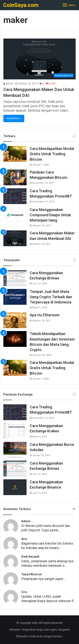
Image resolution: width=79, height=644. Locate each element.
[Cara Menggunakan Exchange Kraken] (15, 431)
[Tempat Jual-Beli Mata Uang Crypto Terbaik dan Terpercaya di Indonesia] (15, 297)
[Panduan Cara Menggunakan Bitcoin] (15, 177)
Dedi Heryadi (30, 557)
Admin (8, 84)
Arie (24, 539)
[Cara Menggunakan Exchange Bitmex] (15, 278)
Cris (24, 592)
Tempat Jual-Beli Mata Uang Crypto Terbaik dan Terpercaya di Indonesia (51, 297)
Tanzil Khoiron (31, 574)
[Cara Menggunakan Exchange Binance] (15, 487)
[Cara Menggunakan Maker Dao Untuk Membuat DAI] (39, 59)
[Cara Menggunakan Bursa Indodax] (15, 450)
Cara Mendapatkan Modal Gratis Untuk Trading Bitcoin (52, 154)
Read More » (14, 118)
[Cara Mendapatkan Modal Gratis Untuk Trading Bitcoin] (15, 154)
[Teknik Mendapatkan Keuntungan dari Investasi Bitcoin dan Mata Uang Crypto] (15, 339)
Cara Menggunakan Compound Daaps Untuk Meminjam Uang (50, 215)
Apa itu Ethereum (45, 315)
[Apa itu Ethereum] (15, 320)
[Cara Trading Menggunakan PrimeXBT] (15, 196)
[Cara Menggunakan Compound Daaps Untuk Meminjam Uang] (15, 215)
